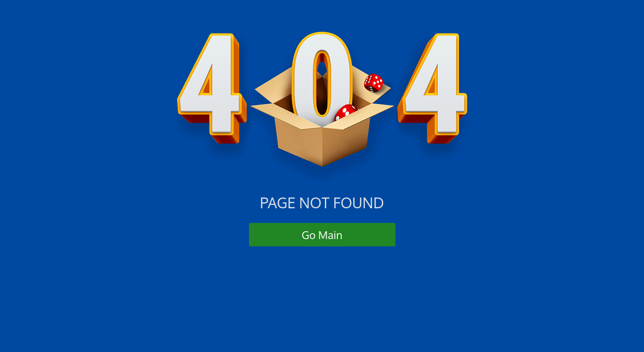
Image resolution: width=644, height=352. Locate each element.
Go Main (322, 235)
